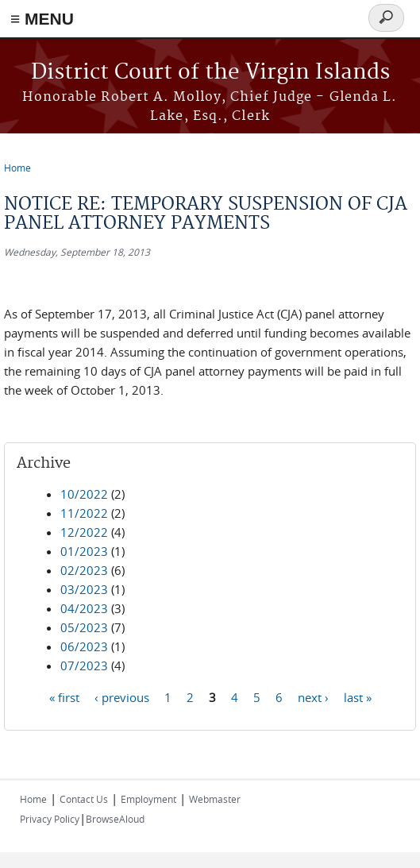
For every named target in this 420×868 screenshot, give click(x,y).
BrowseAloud (115, 819)
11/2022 (84, 513)
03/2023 (84, 589)
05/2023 (84, 627)
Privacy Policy (50, 819)
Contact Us (84, 799)
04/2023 (84, 608)
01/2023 (84, 551)
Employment (148, 799)
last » (358, 696)
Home (17, 168)
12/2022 (84, 532)
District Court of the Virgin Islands (210, 73)
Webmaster (215, 799)
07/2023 (84, 665)
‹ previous (122, 696)
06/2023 (84, 646)
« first (64, 696)
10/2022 (84, 494)
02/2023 (84, 570)
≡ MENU (42, 19)
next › (313, 696)
